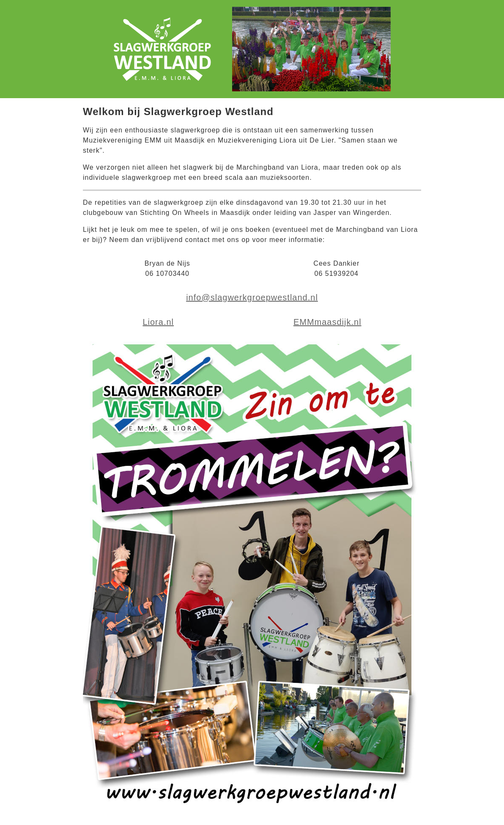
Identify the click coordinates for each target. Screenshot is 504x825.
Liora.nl (158, 322)
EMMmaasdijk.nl (327, 322)
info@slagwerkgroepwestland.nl (252, 297)
